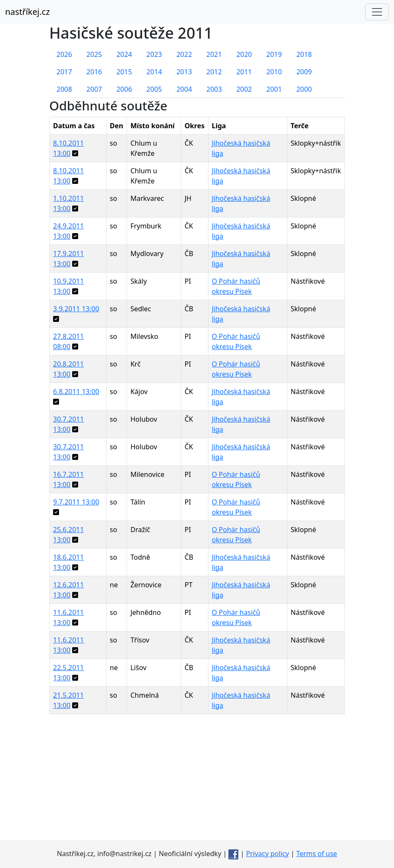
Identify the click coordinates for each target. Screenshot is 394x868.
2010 (274, 72)
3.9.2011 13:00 (76, 309)
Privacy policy (268, 854)
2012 (214, 72)
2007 (94, 89)
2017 (64, 72)
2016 (94, 72)
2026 (64, 54)
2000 (304, 89)
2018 (304, 54)
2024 (124, 54)
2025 (94, 54)
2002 (244, 89)
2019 (274, 54)
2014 (154, 72)
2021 (214, 54)
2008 (64, 89)
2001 (274, 89)
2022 (184, 54)
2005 (154, 89)
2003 (214, 89)
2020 (244, 54)
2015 (124, 72)
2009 (304, 72)
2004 (184, 89)
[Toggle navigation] (377, 12)
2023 (154, 54)
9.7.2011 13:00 (76, 502)
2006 (124, 89)
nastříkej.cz (27, 12)
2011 (244, 72)
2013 (184, 72)
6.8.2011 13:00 (76, 392)
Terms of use (317, 854)
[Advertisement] (197, 781)
